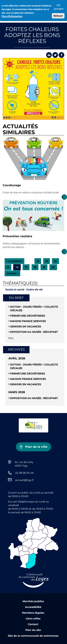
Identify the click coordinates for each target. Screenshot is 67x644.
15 (8, 267)
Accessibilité (33, 607)
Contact (33, 624)
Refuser (58, 14)
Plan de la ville (36, 447)
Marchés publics (33, 601)
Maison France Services (28, 321)
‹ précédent (14, 261)
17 (26, 267)
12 (38, 261)
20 (53, 267)
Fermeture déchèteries (28, 316)
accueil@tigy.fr (25, 480)
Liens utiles (33, 618)
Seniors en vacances (26, 326)
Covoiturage (12, 185)
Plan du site (33, 630)
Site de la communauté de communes (33, 636)
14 (55, 261)
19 (44, 267)
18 (35, 267)
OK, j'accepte (59, 5)
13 (47, 261)
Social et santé (15, 289)
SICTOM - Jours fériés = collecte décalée (34, 309)
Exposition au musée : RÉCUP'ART (34, 332)
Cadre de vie (34, 289)
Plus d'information (12, 15)
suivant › (12, 273)
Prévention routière (17, 236)
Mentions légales (33, 613)
